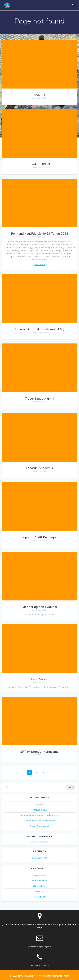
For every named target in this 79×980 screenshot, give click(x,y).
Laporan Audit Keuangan (40, 537)
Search (70, 787)
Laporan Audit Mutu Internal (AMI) (40, 329)
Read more (39, 264)
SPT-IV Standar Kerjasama (39, 752)
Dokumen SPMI (39, 880)
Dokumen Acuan (39, 875)
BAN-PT (39, 95)
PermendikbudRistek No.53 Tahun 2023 (40, 233)
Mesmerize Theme (61, 976)
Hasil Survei (40, 679)
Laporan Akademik (39, 468)
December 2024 (39, 858)
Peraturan (39, 891)
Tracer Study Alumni (39, 398)
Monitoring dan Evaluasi (40, 607)
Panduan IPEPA (40, 164)
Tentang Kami (40, 897)
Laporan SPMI (39, 886)
